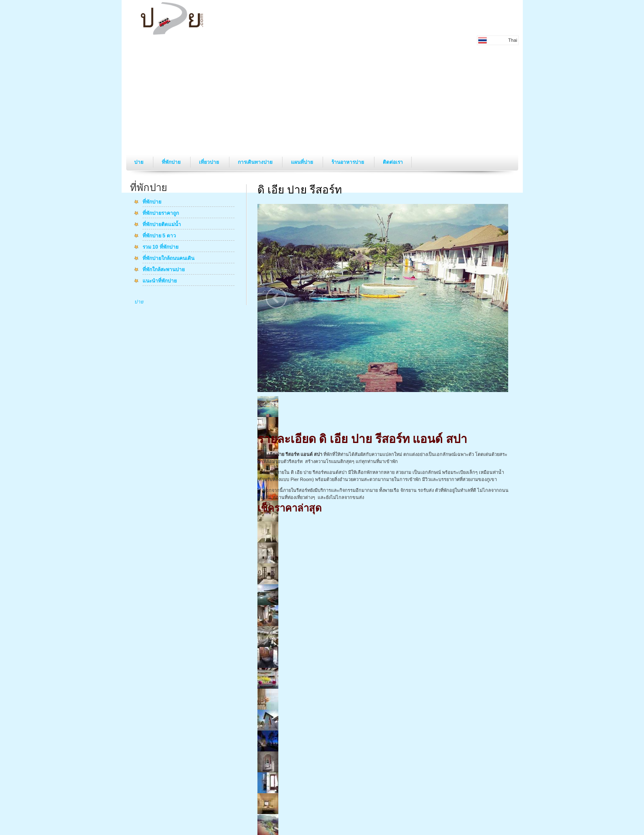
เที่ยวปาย (210, 162)
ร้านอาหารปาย (348, 162)
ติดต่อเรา (393, 162)
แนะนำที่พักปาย (160, 281)
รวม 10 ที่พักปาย (160, 247)
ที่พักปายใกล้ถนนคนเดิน (168, 259)
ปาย (139, 162)
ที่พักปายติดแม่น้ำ (162, 225)
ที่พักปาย (172, 162)
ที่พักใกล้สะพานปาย (164, 270)
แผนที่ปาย (303, 162)
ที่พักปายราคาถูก (161, 214)
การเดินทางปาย (256, 162)
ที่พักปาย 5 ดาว (159, 236)
